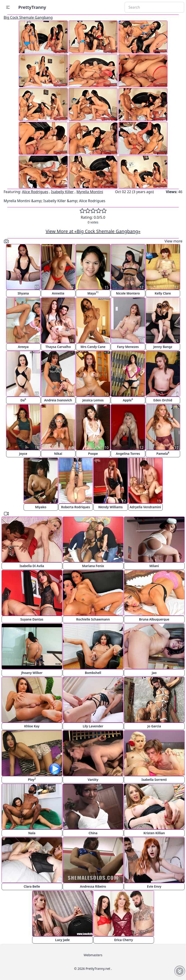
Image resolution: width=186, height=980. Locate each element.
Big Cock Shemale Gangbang (28, 17)
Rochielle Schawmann (93, 619)
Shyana (23, 293)
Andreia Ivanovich (58, 400)
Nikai (58, 454)
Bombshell (93, 673)
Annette (58, 293)
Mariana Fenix (93, 566)
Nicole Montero (128, 293)
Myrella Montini (90, 192)
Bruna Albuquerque (154, 619)
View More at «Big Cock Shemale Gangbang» (93, 231)
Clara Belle (32, 886)
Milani (154, 566)
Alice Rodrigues (35, 192)
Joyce (23, 454)
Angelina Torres (128, 454)
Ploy (32, 779)
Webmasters (93, 955)
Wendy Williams (111, 507)
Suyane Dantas (32, 619)
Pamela (163, 453)
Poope (93, 454)
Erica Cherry (124, 940)
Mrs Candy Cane (93, 347)
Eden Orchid (163, 400)
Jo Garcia (154, 726)
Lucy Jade (62, 940)
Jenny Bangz (163, 347)
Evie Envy (154, 886)
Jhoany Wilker (32, 673)
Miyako (41, 507)
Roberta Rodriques (76, 507)
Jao (154, 673)
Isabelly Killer (62, 192)
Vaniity (93, 780)
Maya (93, 293)
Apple (128, 400)
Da (23, 400)
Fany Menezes (128, 347)
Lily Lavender (93, 726)
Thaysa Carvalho (58, 347)
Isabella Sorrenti (154, 780)
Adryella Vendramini (145, 507)
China (93, 833)
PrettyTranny (32, 7)
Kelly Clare (163, 293)
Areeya (23, 347)
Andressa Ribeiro (93, 886)
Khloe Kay (32, 726)
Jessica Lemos (93, 400)
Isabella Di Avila (32, 566)
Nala (32, 833)
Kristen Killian (154, 833)
